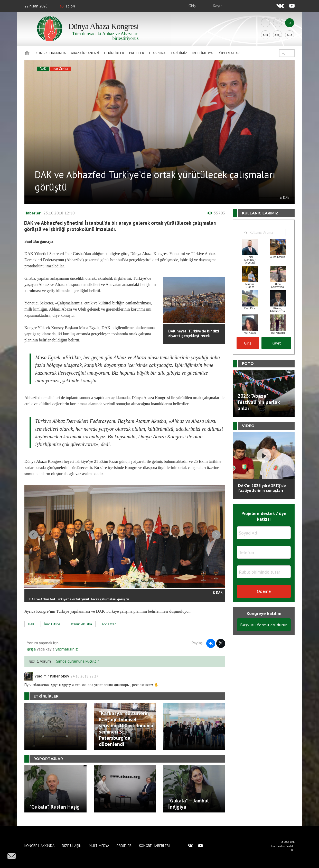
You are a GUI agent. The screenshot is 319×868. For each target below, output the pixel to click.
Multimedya (203, 53)
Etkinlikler (114, 53)
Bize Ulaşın (72, 846)
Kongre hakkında (51, 53)
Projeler (137, 53)
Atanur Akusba (81, 627)
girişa (31, 652)
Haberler (32, 213)
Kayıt (217, 6)
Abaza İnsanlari (85, 53)
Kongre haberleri (154, 846)
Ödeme (264, 591)
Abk (265, 35)
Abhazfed (109, 627)
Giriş (192, 6)
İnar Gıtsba (60, 69)
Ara (290, 35)
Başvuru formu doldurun (264, 625)
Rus (266, 23)
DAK (43, 69)
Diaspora (157, 53)
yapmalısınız (66, 652)
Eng (278, 23)
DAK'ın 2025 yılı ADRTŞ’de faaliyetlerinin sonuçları (262, 488)
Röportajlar (229, 53)
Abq (278, 35)
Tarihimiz (179, 53)
